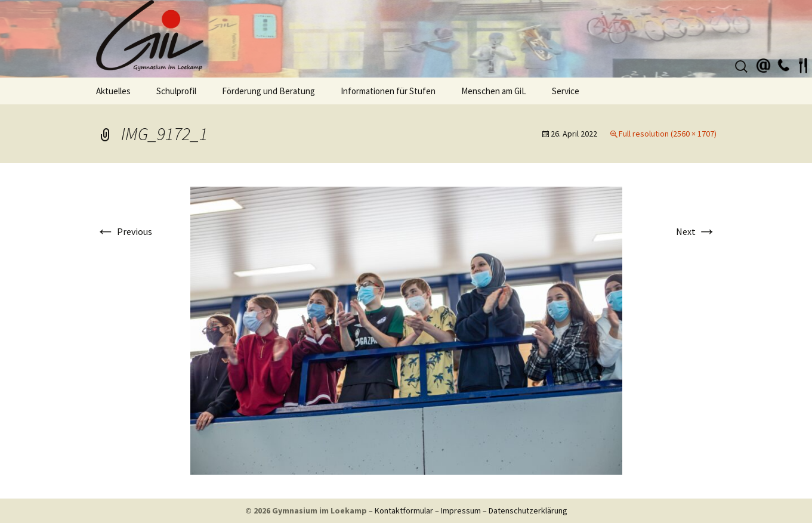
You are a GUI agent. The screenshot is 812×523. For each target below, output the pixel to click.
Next (696, 231)
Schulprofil (176, 91)
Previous (124, 231)
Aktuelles (113, 91)
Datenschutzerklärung (528, 510)
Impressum (461, 510)
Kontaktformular (404, 510)
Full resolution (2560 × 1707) (668, 134)
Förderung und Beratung (268, 91)
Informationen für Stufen (388, 91)
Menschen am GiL (494, 91)
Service (566, 91)
